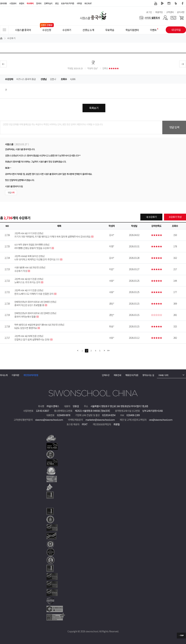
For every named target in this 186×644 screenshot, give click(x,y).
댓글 (11, 192)
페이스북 (183, 3)
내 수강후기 (151, 217)
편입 (57, 3)
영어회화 (3, 3)
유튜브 (156, 3)
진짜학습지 (48, 3)
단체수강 (106, 375)
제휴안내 (117, 375)
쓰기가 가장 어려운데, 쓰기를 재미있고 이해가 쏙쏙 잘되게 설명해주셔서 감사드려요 (59, 235)
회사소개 (4, 375)
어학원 (79, 3)
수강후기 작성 (175, 217)
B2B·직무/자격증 (68, 3)
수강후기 (11, 38)
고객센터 (170, 12)
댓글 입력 (174, 127)
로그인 (149, 12)
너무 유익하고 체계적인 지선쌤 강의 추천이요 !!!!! (59, 258)
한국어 (39, 3)
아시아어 (30, 3)
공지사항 (181, 12)
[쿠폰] (173, 18)
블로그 (176, 3)
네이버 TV (162, 3)
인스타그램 (169, 3)
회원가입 (159, 12)
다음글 (183, 64)
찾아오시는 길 (148, 375)
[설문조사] (149, 18)
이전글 (3, 64)
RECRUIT (88, 3)
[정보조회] (105, 411)
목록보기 (94, 108)
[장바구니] (182, 18)
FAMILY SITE (164, 375)
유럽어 (21, 3)
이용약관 (15, 375)
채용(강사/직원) (132, 375)
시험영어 (13, 3)
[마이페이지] (165, 18)
